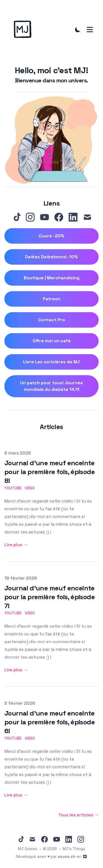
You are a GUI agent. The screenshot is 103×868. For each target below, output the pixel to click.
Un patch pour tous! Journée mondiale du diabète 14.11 (51, 386)
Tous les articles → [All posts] (78, 815)
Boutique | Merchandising (51, 278)
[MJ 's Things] (24, 29)
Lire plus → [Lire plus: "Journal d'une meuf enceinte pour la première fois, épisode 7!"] (16, 670)
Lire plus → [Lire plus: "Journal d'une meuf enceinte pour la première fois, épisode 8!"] (16, 545)
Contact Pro (52, 320)
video (30, 488)
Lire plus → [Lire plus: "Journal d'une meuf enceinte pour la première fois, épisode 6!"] (16, 795)
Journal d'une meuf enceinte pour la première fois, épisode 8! (50, 472)
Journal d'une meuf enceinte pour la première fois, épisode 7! (50, 597)
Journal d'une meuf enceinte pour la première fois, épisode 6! (50, 722)
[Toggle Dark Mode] (78, 30)
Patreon (52, 299)
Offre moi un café (52, 341)
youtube (13, 488)
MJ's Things (74, 849)
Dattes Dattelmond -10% (51, 257)
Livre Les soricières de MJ (51, 362)
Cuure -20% (51, 236)
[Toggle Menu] (90, 30)
